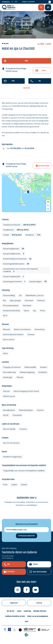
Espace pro (14, 603)
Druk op (39, 603)
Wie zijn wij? (11, 611)
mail (13, 81)
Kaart (44, 70)
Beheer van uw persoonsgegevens (38, 616)
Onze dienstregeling (40, 572)
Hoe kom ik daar (44, 166)
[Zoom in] (48, 202)
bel (40, 81)
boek (26, 61)
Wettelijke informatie (40, 611)
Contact (35, 564)
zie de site (27, 88)
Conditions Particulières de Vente (15, 616)
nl (28, 8)
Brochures (11, 572)
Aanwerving (27, 611)
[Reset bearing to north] (48, 209)
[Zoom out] (48, 205)
